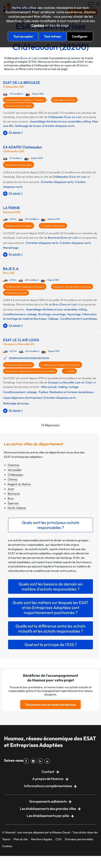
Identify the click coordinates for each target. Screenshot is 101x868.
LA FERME (11, 208)
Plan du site (21, 839)
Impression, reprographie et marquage (72, 287)
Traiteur (43, 392)
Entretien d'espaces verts (58, 126)
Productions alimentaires (53, 226)
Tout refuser (53, 36)
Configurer (80, 36)
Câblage (53, 319)
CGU (59, 839)
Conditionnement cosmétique (78, 319)
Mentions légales (42, 839)
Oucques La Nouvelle (61, 382)
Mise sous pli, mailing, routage (60, 387)
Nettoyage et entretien (64, 100)
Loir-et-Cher (84, 382)
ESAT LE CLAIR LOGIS (21, 340)
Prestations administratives (19, 365)
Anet (11, 489)
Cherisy (12, 479)
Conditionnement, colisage (20, 314)
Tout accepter (23, 36)
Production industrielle (16, 293)
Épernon (13, 503)
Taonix (6, 839)
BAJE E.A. (11, 269)
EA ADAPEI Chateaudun (22, 147)
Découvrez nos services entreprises (50, 705)
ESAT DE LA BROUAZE (22, 83)
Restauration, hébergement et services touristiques (30, 371)
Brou (56, 304)
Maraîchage (11, 248)
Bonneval (54, 238)
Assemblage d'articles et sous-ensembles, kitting (60, 121)
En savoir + (16, 132)
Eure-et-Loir (29, 58)
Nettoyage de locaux (28, 126)
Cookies (38, 25)
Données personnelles (79, 839)
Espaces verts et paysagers (19, 106)
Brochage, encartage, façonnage (60, 314)
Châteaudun (56, 117)
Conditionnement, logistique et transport (25, 100)
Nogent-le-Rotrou (19, 484)
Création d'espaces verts (75, 243)
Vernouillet (15, 470)
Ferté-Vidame (17, 508)
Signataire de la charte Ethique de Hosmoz (29, 358)
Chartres (13, 465)
